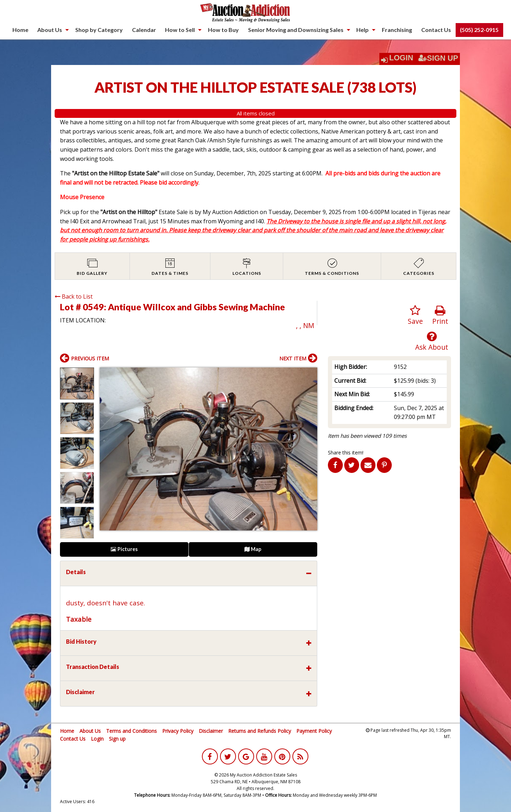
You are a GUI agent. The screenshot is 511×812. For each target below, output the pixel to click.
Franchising (397, 30)
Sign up (117, 739)
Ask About (432, 341)
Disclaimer (211, 731)
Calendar (144, 30)
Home (20, 30)
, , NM (305, 325)
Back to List (74, 296)
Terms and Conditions (131, 731)
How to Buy (223, 30)
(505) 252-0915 (479, 30)
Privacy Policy (178, 731)
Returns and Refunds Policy (260, 731)
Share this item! (346, 453)
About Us (50, 30)
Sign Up (438, 58)
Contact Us (436, 30)
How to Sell (180, 30)
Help (362, 30)
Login (401, 58)
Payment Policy (314, 731)
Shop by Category (99, 30)
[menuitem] (20, 30)
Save (415, 315)
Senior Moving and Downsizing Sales (296, 30)
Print (440, 315)
